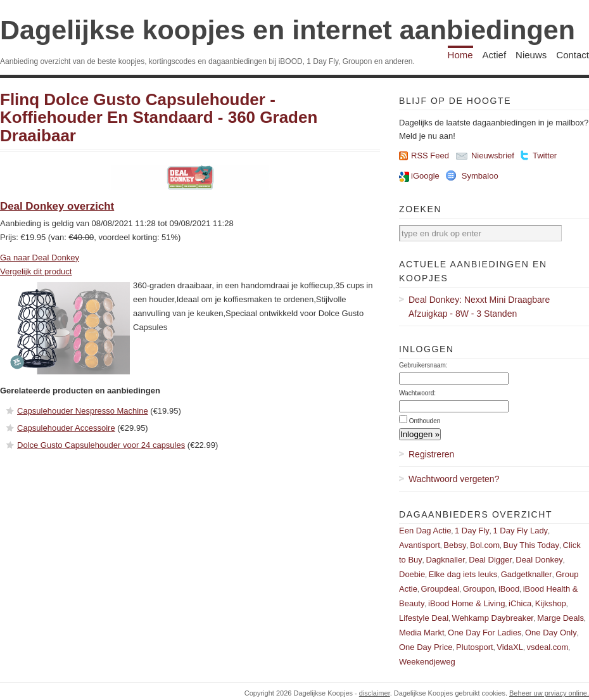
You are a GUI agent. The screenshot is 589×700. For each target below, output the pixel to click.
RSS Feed (430, 156)
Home (460, 55)
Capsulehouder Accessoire (66, 428)
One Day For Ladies (484, 633)
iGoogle (425, 176)
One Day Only (551, 633)
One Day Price (426, 647)
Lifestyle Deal (424, 618)
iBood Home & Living (466, 603)
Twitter (545, 156)
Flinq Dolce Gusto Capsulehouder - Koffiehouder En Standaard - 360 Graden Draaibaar (159, 118)
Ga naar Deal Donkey (40, 258)
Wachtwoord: (417, 393)
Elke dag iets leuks (463, 574)
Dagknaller (445, 560)
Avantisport (420, 545)
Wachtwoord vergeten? (454, 479)
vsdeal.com (547, 647)
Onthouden (425, 421)
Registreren (431, 454)
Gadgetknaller (527, 574)
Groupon (479, 589)
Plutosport (475, 647)
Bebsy (455, 545)
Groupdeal (440, 589)
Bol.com (485, 545)
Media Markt (422, 633)
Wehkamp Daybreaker (493, 618)
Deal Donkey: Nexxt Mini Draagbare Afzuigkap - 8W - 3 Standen (479, 307)
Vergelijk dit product (36, 271)
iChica (520, 603)
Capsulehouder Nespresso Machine (83, 411)
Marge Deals (560, 618)
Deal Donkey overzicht (57, 206)
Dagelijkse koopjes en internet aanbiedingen (288, 30)
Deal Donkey (539, 560)
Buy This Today (531, 545)
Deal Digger (491, 560)
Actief (495, 55)
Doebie (412, 574)
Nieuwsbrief (493, 156)
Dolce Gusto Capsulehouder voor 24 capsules (101, 445)
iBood (509, 589)
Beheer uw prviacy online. (549, 693)
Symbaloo (480, 176)
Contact (573, 55)
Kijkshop (551, 603)
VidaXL (510, 647)
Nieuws (531, 55)
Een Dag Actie (425, 531)
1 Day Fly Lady (520, 531)
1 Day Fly (472, 531)
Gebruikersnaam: (423, 365)
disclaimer (375, 693)
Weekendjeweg (427, 662)
